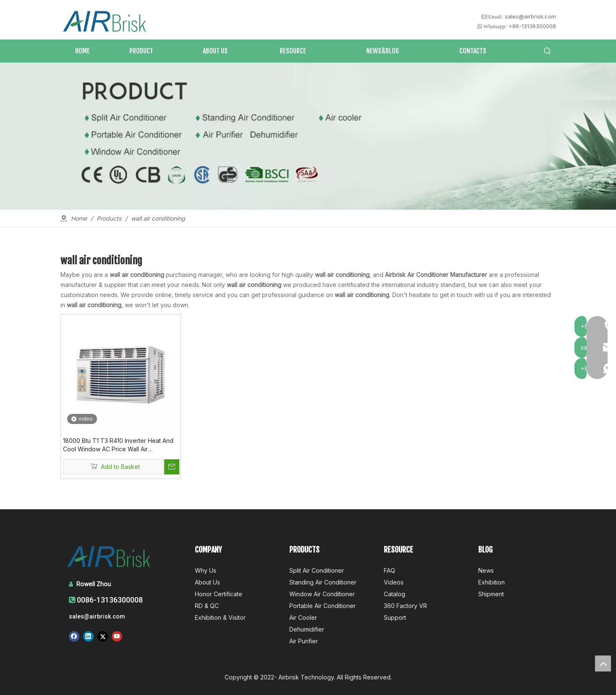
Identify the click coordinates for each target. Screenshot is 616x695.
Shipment (491, 594)
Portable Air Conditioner (322, 606)
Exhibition (491, 582)
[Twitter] (103, 636)
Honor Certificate (219, 594)
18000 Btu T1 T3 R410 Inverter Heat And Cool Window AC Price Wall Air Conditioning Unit (118, 445)
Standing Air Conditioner (323, 582)
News (486, 570)
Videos (394, 582)
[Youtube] (117, 636)
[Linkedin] (88, 636)
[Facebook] (74, 636)
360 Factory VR (405, 606)
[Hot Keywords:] (548, 51)
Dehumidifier (307, 629)
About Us (207, 582)
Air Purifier (304, 641)
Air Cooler (303, 617)
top (603, 663)
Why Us (206, 570)
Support (395, 617)
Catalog (395, 594)
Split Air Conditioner (317, 570)
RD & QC (207, 606)
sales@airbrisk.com (530, 16)
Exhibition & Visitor (220, 617)
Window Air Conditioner (322, 594)
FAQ (389, 570)
